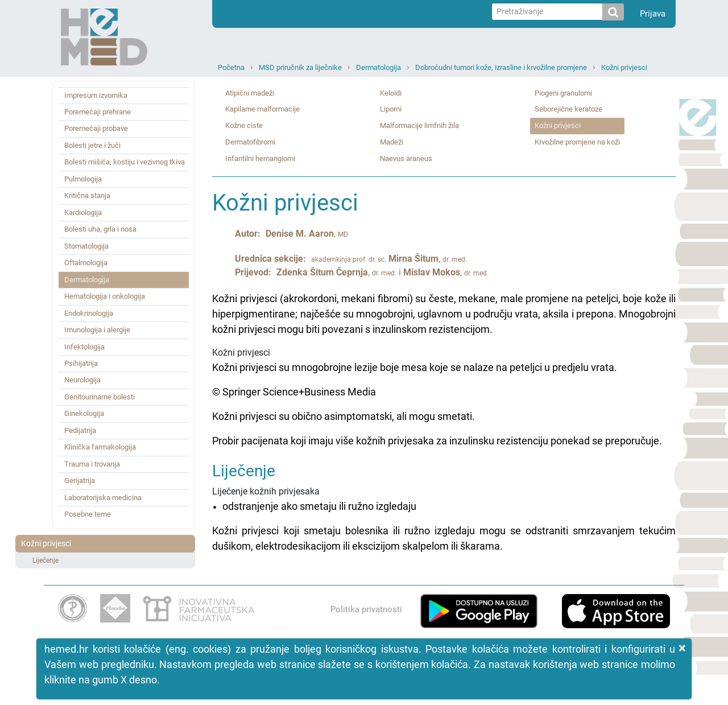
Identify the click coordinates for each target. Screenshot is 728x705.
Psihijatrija (81, 363)
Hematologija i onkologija (105, 296)
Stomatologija (86, 246)
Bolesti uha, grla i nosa (100, 229)
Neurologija (82, 380)
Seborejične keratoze (568, 109)
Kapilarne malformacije (262, 109)
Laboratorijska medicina (103, 498)
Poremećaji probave (96, 128)
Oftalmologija (86, 263)
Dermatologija (379, 67)
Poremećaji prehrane (98, 112)
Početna (231, 67)
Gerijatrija (80, 481)
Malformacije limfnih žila (419, 125)
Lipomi (391, 109)
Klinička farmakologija (100, 447)
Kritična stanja (87, 195)
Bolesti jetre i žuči (92, 145)
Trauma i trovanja (92, 464)
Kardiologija (83, 213)
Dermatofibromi (250, 142)
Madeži (392, 142)
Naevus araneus (406, 158)
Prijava (653, 14)
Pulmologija (83, 179)
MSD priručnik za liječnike (300, 67)
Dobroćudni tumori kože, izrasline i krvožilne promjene (501, 67)
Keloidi (391, 93)
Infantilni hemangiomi (260, 158)
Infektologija (84, 347)
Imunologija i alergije (97, 330)
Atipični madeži (250, 93)
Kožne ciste (244, 125)
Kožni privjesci (624, 67)
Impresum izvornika (96, 95)
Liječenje (45, 560)
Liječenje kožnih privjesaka (444, 508)
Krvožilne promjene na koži (577, 142)
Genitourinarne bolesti (100, 397)
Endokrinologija (89, 313)
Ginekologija (84, 413)
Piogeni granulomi (563, 93)
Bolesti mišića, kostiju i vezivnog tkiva (125, 162)
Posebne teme (88, 514)
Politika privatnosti (366, 609)
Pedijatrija (80, 430)
